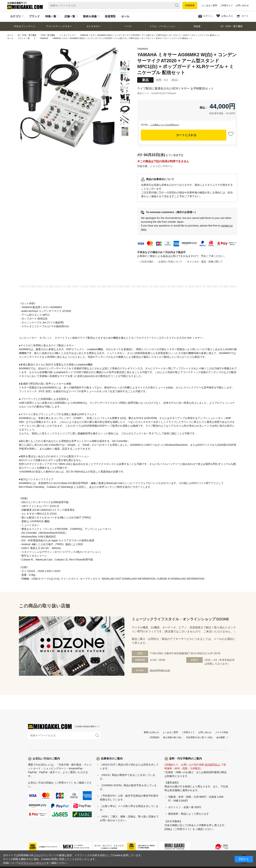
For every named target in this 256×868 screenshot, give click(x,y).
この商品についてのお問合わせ (164, 125)
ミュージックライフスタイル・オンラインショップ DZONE (180, 619)
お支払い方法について (170, 262)
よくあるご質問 (209, 5)
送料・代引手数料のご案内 (185, 758)
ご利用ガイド (226, 5)
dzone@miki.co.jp (160, 670)
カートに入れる (186, 135)
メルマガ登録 (222, 732)
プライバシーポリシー (34, 863)
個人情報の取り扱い (173, 737)
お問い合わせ (242, 5)
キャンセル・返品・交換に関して (205, 262)
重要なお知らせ (151, 732)
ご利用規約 (154, 737)
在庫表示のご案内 (112, 758)
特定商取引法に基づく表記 (199, 737)
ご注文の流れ (146, 262)
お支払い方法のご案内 (46, 758)
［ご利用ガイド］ (64, 783)
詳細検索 (190, 5)
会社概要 (221, 737)
